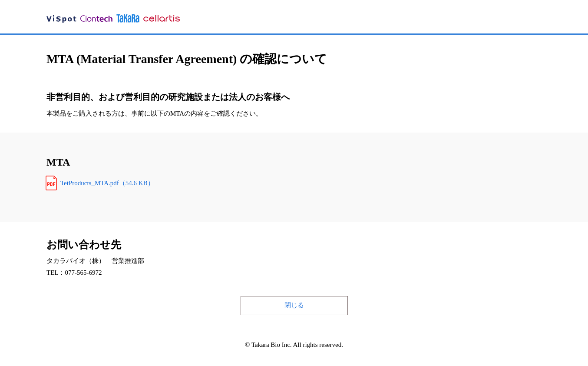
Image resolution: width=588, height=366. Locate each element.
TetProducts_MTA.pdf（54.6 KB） (107, 183)
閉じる (294, 305)
